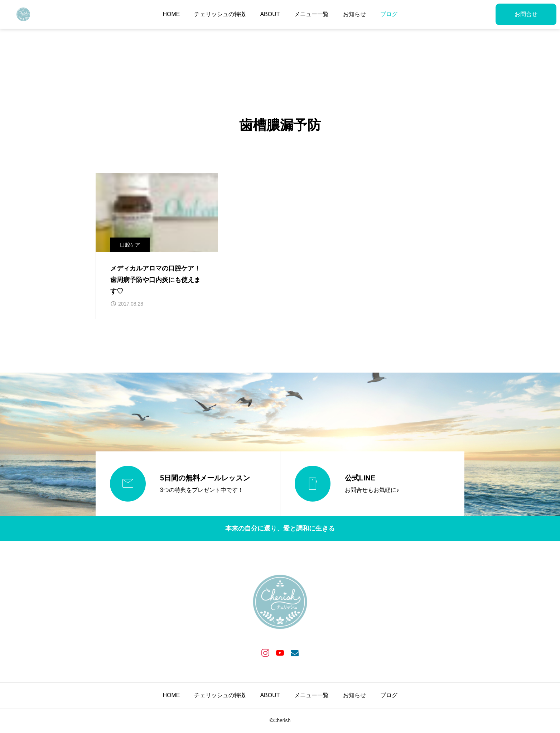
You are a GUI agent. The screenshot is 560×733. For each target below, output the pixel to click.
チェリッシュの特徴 (220, 14)
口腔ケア (130, 245)
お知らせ (354, 14)
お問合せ (526, 14)
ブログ (389, 14)
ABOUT (270, 14)
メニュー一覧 (312, 14)
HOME (171, 14)
